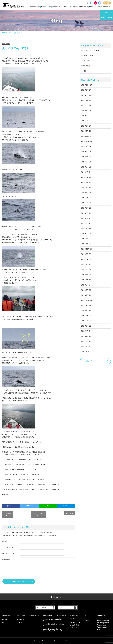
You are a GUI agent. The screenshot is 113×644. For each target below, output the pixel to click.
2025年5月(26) (86, 111)
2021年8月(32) (86, 310)
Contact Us (106, 7)
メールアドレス (8, 547)
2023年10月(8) (86, 193)
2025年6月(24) (86, 105)
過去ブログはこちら (95, 361)
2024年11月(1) (86, 136)
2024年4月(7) (86, 172)
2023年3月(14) (86, 228)
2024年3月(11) (86, 177)
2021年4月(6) (86, 331)
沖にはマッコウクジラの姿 (90, 50)
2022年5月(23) (86, 275)
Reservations (57, 7)
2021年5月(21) (86, 326)
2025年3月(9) (86, 121)
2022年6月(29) (86, 269)
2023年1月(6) (86, 239)
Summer (5, 619)
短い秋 (83, 71)
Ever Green (19, 622)
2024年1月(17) (86, 187)
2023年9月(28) (86, 198)
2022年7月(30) (86, 264)
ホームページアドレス (10, 553)
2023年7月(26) (86, 208)
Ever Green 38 (20, 619)
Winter (4, 622)
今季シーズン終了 (87, 55)
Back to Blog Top (39, 514)
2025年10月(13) (87, 85)
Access (97, 7)
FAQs (91, 7)
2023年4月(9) (86, 223)
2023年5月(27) (86, 218)
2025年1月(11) (86, 131)
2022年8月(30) (86, 259)
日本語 (89, 3)
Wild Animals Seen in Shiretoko (76, 7)
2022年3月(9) (86, 285)
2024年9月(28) (86, 146)
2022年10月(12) (87, 249)
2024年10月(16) (87, 141)
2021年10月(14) (87, 300)
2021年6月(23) (86, 321)
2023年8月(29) (86, 203)
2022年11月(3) (86, 244)
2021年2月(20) (86, 336)
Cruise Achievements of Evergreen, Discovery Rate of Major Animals (53, 630)
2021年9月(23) (86, 305)
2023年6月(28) (86, 213)
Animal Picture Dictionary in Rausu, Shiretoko (54, 625)
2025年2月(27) (86, 126)
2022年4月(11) (86, 280)
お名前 (5, 541)
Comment (6, 559)
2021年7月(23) (86, 316)
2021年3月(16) (86, 341)
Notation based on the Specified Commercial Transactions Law (103, 625)
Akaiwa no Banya (74, 617)
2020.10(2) (85, 352)
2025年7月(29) (86, 100)
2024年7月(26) (86, 157)
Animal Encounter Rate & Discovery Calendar (54, 620)
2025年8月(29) (86, 95)
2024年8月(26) (86, 152)
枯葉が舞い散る (86, 66)
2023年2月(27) (86, 234)
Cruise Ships (46, 7)
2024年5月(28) (86, 167)
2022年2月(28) (86, 290)
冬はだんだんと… (87, 61)
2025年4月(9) (86, 116)
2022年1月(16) (86, 295)
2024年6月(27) (86, 162)
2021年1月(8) (86, 346)
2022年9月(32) (86, 254)
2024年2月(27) (86, 182)
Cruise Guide (35, 7)
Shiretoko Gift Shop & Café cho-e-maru (75, 625)
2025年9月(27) (86, 90)
